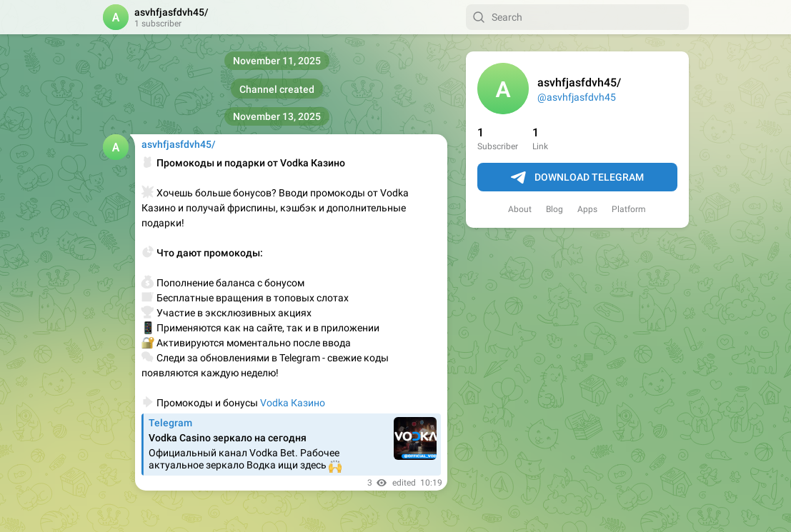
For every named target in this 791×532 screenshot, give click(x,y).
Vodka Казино (293, 403)
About (520, 209)
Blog (554, 209)
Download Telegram (577, 178)
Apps (587, 209)
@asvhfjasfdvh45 (577, 97)
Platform (629, 209)
